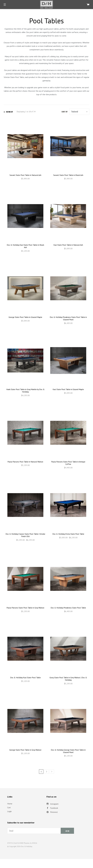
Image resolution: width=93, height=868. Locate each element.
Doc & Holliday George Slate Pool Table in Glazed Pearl (68, 751)
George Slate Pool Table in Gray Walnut (25, 750)
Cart (9, 807)
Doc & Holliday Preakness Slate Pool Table (68, 608)
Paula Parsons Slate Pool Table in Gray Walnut (25, 608)
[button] (5, 5)
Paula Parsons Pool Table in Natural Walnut (25, 462)
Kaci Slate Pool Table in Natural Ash (68, 245)
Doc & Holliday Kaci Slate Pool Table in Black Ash (25, 246)
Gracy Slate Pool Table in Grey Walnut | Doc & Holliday (68, 679)
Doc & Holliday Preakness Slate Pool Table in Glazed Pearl (68, 318)
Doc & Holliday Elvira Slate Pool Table (68, 534)
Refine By (8, 112)
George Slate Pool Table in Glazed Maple (25, 317)
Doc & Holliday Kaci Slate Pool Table (25, 677)
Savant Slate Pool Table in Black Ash (68, 175)
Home (10, 804)
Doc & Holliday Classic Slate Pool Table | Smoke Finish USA (25, 535)
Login (9, 811)
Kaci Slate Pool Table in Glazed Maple (68, 389)
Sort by (64, 112)
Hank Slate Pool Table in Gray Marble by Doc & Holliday (25, 391)
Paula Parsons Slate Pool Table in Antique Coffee (68, 463)
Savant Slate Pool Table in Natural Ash (25, 175)
